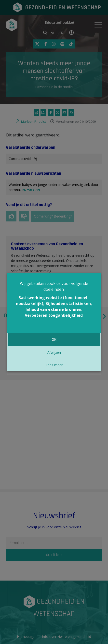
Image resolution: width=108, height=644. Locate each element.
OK (54, 339)
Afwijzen (54, 352)
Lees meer (54, 365)
